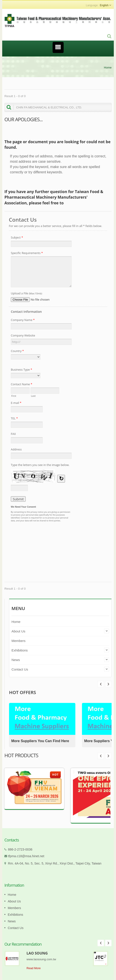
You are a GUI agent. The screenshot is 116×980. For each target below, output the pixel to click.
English (104, 5)
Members (18, 641)
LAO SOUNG (37, 953)
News (16, 660)
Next (101, 684)
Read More (34, 968)
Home (108, 67)
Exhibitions (20, 650)
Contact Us (20, 669)
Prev (108, 684)
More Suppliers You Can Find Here (40, 741)
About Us (18, 631)
